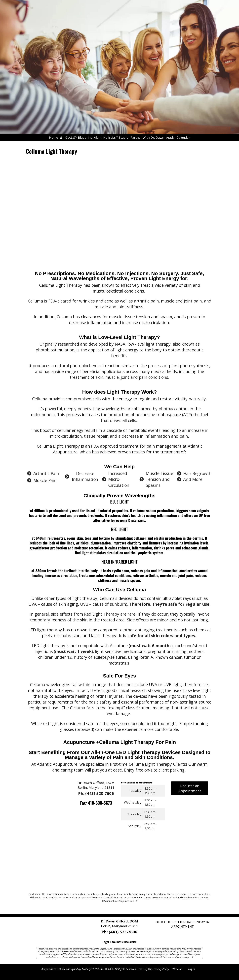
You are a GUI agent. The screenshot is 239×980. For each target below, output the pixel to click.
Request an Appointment (190, 790)
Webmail (177, 969)
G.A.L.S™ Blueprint (79, 137)
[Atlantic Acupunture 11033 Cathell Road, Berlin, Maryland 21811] (120, 864)
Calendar (183, 137)
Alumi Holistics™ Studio (111, 137)
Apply (170, 137)
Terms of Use (145, 969)
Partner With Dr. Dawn (147, 137)
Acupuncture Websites (54, 969)
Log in (192, 969)
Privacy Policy (161, 969)
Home (54, 137)
